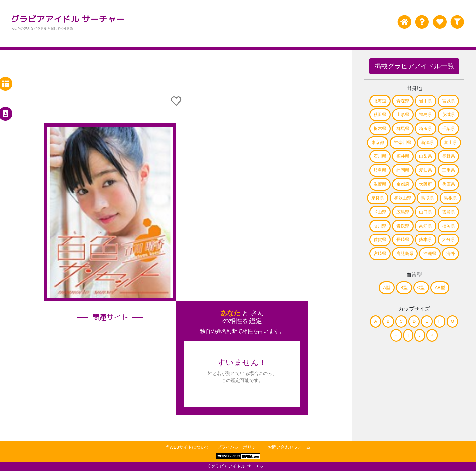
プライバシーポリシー (239, 447)
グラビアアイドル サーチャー (68, 19)
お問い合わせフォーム (289, 447)
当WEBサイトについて (187, 447)
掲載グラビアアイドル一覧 (414, 66)
